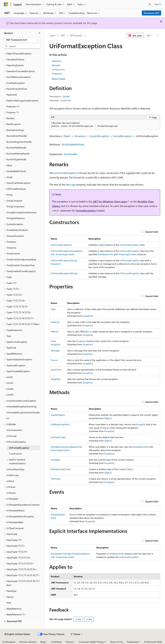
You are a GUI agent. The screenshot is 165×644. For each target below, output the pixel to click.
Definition (57, 61)
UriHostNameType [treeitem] (15, 469)
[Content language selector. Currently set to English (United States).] (17, 634)
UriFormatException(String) (64, 273)
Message (71, 184)
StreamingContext (127, 254)
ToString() (56, 479)
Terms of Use (116, 642)
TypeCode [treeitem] (11, 348)
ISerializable (70, 154)
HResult (55, 332)
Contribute (56, 642)
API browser (76, 35)
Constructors (58, 69)
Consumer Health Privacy (91, 642)
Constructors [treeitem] (15, 454)
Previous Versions (28, 642)
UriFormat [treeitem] (11, 436)
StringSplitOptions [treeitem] (16, 218)
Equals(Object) (58, 415)
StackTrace (56, 370)
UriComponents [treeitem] (14, 430)
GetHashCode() (58, 437)
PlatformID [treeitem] (12, 95)
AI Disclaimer (9, 642)
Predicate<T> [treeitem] (13, 106)
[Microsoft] (6, 4)
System (66, 96)
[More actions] (157, 36)
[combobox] (22, 40)
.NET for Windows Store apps (110, 201)
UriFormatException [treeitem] (19, 448)
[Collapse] (39, 33)
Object (67, 136)
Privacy (69, 642)
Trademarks (132, 642)
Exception (80, 136)
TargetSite (56, 379)
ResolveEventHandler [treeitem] (17, 136)
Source (54, 360)
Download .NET (152, 13)
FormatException (122, 136)
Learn (53, 35)
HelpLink (55, 322)
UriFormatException (65, 173)
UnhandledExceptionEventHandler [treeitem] (23, 412)
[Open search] (150, 4)
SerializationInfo (105, 254)
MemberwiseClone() (61, 469)
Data (53, 309)
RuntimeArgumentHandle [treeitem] (19, 142)
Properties (57, 74)
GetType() (55, 460)
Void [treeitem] (9, 603)
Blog (43, 642)
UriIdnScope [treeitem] (13, 475)
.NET (63, 35)
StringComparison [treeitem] (15, 206)
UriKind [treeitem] (10, 481)
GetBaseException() (60, 424)
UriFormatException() (61, 245)
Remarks (56, 65)
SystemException (99, 136)
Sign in (158, 4)
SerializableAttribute (73, 144)
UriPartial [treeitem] (11, 493)
